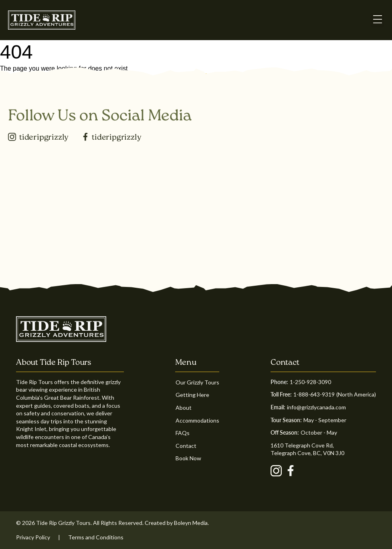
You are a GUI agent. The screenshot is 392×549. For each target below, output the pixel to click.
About (184, 408)
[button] (377, 20)
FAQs (183, 433)
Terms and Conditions (96, 537)
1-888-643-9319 (314, 394)
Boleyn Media (191, 523)
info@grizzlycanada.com (316, 407)
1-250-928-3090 (310, 382)
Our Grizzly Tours (197, 382)
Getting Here (192, 395)
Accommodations (197, 420)
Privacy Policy (33, 537)
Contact (186, 446)
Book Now (188, 458)
